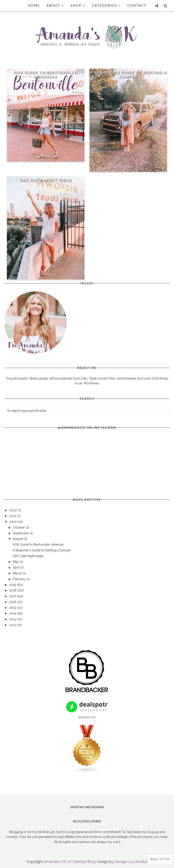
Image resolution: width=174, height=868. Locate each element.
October (19, 527)
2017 (13, 596)
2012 (13, 625)
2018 (13, 590)
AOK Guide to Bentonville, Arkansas (46, 74)
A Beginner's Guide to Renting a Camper (128, 74)
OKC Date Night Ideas (46, 180)
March (18, 573)
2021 (13, 516)
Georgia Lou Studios (131, 862)
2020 (14, 522)
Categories (106, 5)
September (21, 533)
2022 (13, 510)
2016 (13, 602)
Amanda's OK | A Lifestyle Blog (69, 862)
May (16, 562)
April (17, 568)
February (20, 579)
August (18, 539)
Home (34, 5)
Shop (78, 5)
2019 (13, 585)
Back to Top (160, 859)
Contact (137, 5)
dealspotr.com (87, 717)
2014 (13, 613)
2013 (13, 619)
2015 (13, 608)
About (55, 5)
